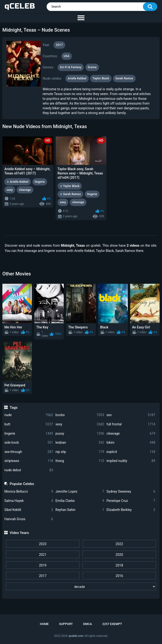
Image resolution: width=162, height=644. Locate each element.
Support (66, 624)
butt (29, 424)
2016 (119, 576)
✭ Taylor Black (70, 186)
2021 (43, 555)
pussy (80, 434)
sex (131, 415)
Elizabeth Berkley (131, 510)
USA (67, 56)
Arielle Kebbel (77, 78)
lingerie (29, 434)
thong (80, 461)
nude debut (29, 470)
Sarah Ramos (124, 78)
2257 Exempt (112, 624)
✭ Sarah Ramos (70, 194)
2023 (43, 544)
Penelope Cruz (131, 501)
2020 (119, 555)
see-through (29, 452)
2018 (119, 565)
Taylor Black (101, 78)
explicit (131, 452)
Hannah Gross (29, 519)
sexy (80, 424)
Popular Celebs (22, 484)
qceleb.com (76, 636)
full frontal (131, 424)
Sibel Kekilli (29, 510)
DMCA (87, 624)
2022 (119, 544)
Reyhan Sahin (80, 510)
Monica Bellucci (29, 492)
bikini (131, 443)
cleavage (131, 434)
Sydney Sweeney (131, 492)
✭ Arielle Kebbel (18, 182)
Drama (92, 67)
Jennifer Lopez (80, 492)
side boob (29, 443)
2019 (43, 565)
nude (29, 415)
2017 (43, 576)
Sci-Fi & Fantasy (71, 67)
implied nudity (131, 461)
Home (44, 624)
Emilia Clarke (80, 501)
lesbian (80, 443)
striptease (29, 461)
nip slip (80, 452)
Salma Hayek (29, 501)
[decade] (81, 586)
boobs (80, 415)
